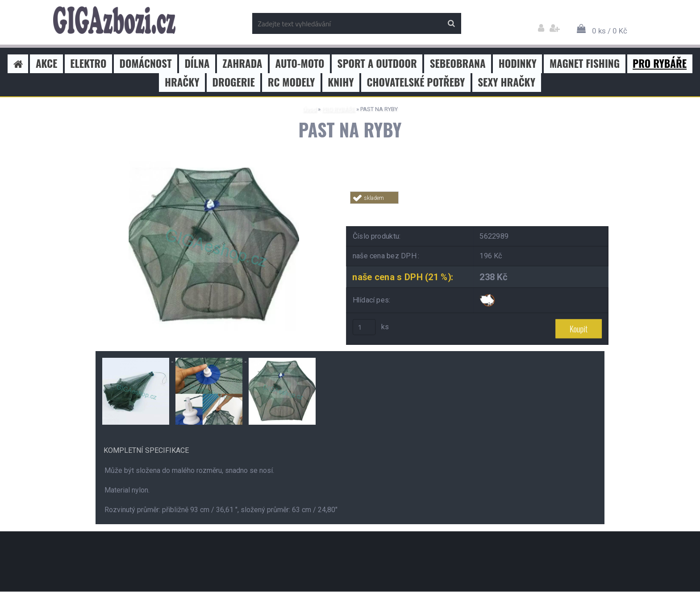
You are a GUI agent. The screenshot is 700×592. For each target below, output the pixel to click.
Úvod (310, 109)
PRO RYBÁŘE (338, 109)
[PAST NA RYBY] (214, 164)
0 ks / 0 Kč (610, 31)
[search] (451, 24)
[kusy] (364, 327)
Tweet (478, 209)
